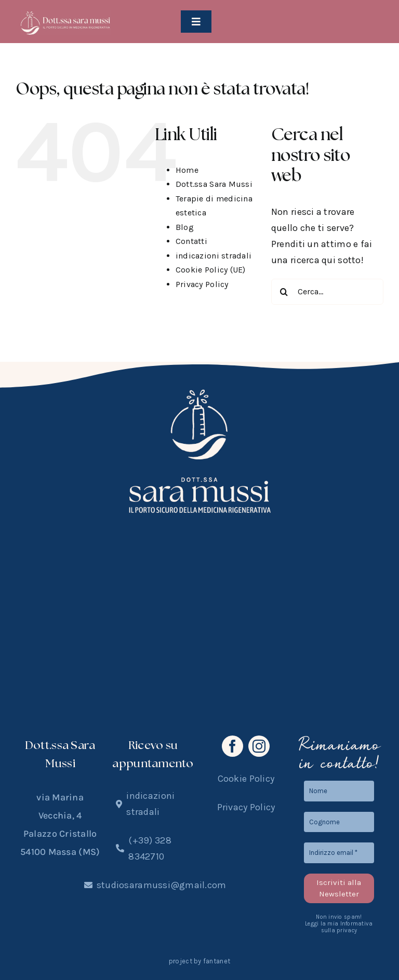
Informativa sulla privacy (347, 927)
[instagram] (259, 746)
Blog (185, 227)
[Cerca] (284, 292)
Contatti (191, 241)
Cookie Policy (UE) (211, 270)
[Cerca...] (327, 292)
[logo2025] (66, 15)
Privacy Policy (202, 284)
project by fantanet (199, 961)
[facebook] (232, 746)
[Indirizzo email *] (339, 853)
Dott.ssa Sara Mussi (214, 184)
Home (187, 170)
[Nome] (339, 791)
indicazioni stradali (214, 256)
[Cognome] (339, 822)
